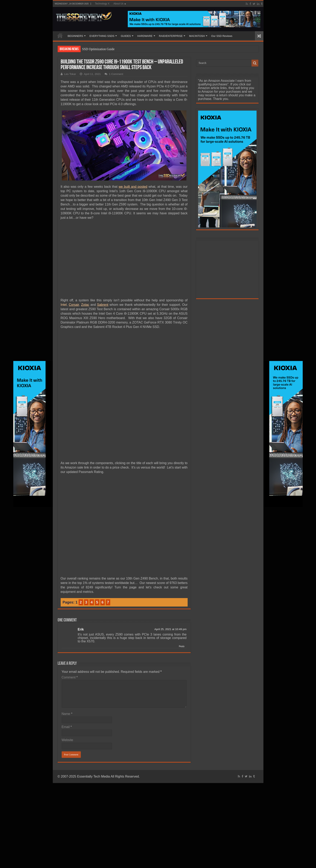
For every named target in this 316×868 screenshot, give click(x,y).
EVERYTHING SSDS (102, 36)
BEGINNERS (75, 36)
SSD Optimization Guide (98, 49)
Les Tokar (70, 74)
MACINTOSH (197, 36)
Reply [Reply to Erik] (182, 646)
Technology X (102, 4)
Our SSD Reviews (222, 36)
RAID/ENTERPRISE (171, 36)
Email (67, 727)
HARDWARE (145, 36)
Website (68, 740)
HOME (60, 35)
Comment (70, 677)
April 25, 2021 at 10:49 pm (170, 629)
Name (67, 714)
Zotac (85, 305)
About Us (118, 4)
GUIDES (126, 36)
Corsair (74, 305)
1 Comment (116, 74)
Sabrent (103, 305)
